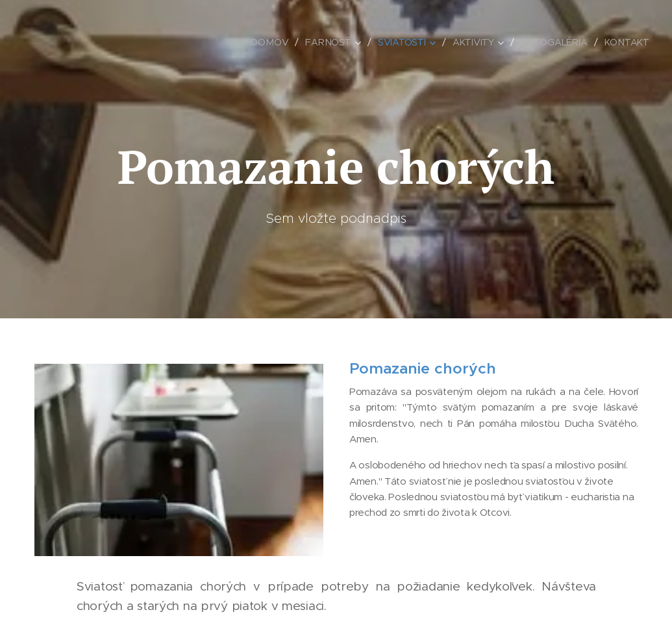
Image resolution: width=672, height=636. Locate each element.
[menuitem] (272, 42)
